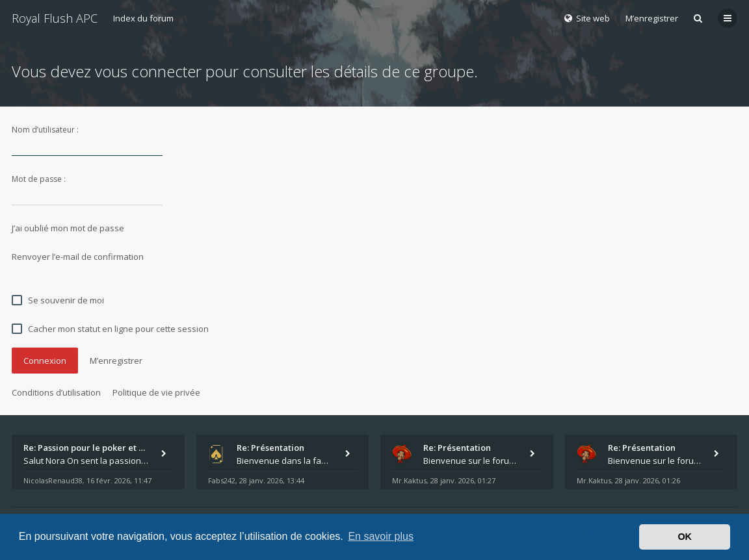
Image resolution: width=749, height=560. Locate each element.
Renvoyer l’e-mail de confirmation (78, 257)
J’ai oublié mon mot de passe (68, 228)
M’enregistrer (652, 18)
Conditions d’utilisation (56, 392)
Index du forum (143, 18)
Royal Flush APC (55, 18)
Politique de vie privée (156, 392)
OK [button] (685, 537)
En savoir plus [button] (381, 536)
